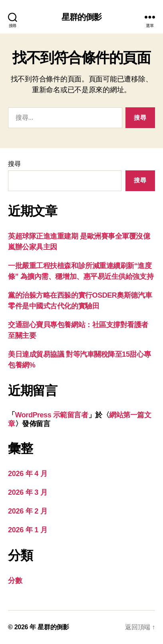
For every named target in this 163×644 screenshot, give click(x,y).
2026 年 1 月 (28, 530)
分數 (15, 581)
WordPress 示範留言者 (52, 415)
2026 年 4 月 (28, 474)
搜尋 (14, 164)
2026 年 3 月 (28, 492)
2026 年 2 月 (28, 511)
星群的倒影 (82, 17)
